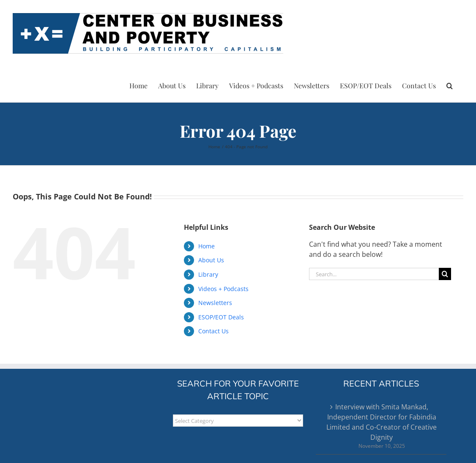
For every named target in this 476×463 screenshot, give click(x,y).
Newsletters (215, 303)
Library (208, 274)
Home (207, 246)
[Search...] (374, 274)
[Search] (445, 274)
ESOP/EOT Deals (221, 317)
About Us (211, 260)
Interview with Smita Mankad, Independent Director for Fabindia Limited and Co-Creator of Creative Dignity (382, 422)
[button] (450, 84)
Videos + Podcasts (223, 289)
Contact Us (213, 331)
